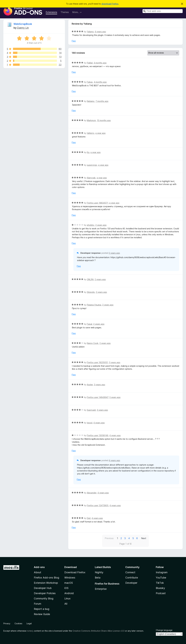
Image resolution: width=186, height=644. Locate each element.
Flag (74, 41)
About (38, 572)
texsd (90, 423)
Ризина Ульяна (94, 305)
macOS (69, 583)
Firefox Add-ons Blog (46, 578)
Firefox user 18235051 (97, 362)
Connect (130, 572)
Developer (131, 583)
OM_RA (90, 279)
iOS (66, 588)
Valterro (91, 133)
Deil (89, 518)
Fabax (90, 82)
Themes (65, 12)
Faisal (90, 324)
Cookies (18, 623)
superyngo (92, 165)
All (66, 604)
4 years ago (100, 32)
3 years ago (115, 362)
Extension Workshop (46, 583)
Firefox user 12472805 (98, 505)
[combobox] (163, 11)
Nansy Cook (93, 343)
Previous (109, 538)
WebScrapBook (23, 24)
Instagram (162, 572)
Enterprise (101, 589)
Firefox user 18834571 (98, 203)
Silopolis (91, 292)
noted (30, 631)
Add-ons (39, 567)
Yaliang (90, 32)
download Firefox (110, 4)
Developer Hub (43, 588)
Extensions (51, 12)
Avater (90, 385)
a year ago (100, 133)
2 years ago (101, 225)
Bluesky (160, 588)
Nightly (99, 572)
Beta (98, 578)
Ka (88, 152)
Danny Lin (23, 28)
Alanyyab (91, 178)
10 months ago (104, 120)
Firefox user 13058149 (98, 435)
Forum (38, 604)
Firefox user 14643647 (98, 397)
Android (69, 593)
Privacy (7, 623)
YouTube (161, 578)
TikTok (160, 583)
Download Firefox (75, 572)
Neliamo (91, 101)
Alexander (92, 493)
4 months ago (100, 63)
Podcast (161, 593)
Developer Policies (45, 593)
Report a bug (42, 609)
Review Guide (42, 614)
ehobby (91, 225)
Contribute (132, 578)
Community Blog (44, 598)
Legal (29, 623)
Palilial (90, 63)
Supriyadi (91, 410)
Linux (67, 598)
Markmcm (91, 120)
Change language (164, 630)
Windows (70, 578)
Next (144, 538)
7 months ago (102, 101)
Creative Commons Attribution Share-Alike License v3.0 (99, 631)
